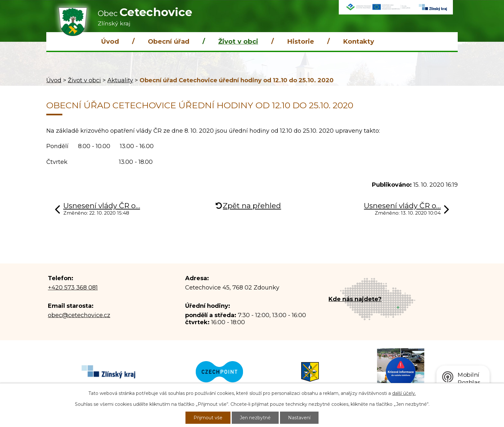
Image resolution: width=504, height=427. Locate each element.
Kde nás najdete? (355, 299)
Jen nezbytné (255, 418)
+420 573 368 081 (73, 288)
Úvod (110, 41)
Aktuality (120, 80)
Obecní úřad (169, 41)
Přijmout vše (208, 418)
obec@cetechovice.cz (79, 315)
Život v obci (238, 41)
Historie (301, 41)
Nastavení (299, 418)
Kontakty (359, 41)
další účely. (404, 393)
